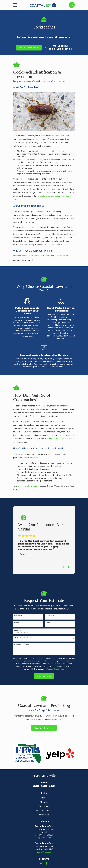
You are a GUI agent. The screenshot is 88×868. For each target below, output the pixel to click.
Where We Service (44, 811)
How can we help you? (23, 645)
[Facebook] (47, 864)
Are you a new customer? (24, 638)
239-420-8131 (61, 49)
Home (44, 798)
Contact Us (44, 815)
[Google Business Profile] (41, 864)
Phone (17, 623)
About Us (44, 802)
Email (48, 623)
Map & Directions (44, 838)
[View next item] (69, 567)
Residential (44, 807)
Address (18, 631)
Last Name (50, 616)
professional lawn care (28, 486)
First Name (18, 616)
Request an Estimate (29, 47)
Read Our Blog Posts (44, 728)
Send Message (44, 677)
